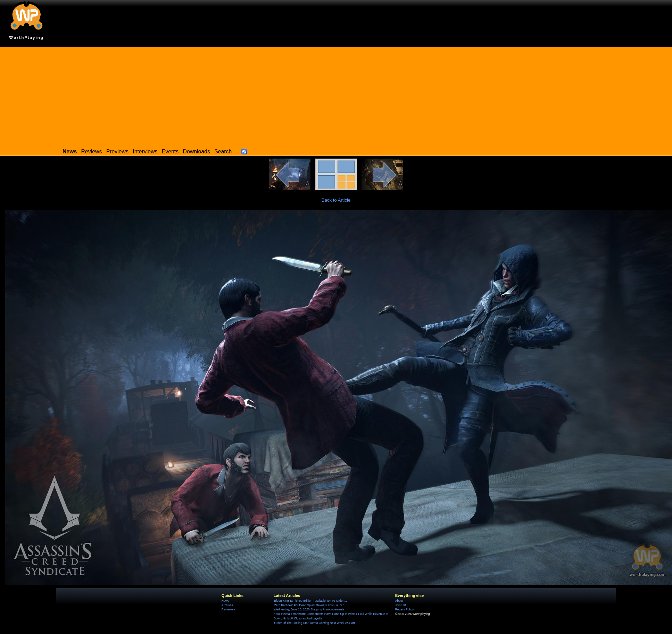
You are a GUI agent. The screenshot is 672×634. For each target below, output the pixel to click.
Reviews (92, 151)
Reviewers (229, 609)
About (399, 601)
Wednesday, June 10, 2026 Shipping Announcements (309, 609)
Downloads (197, 151)
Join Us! (401, 605)
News (225, 601)
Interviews (145, 151)
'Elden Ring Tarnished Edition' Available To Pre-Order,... (310, 601)
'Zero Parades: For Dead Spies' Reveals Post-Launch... (310, 605)
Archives (227, 605)
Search (223, 151)
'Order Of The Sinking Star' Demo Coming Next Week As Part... (316, 623)
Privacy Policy (404, 609)
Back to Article (336, 200)
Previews (117, 151)
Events (170, 151)
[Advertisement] (336, 95)
